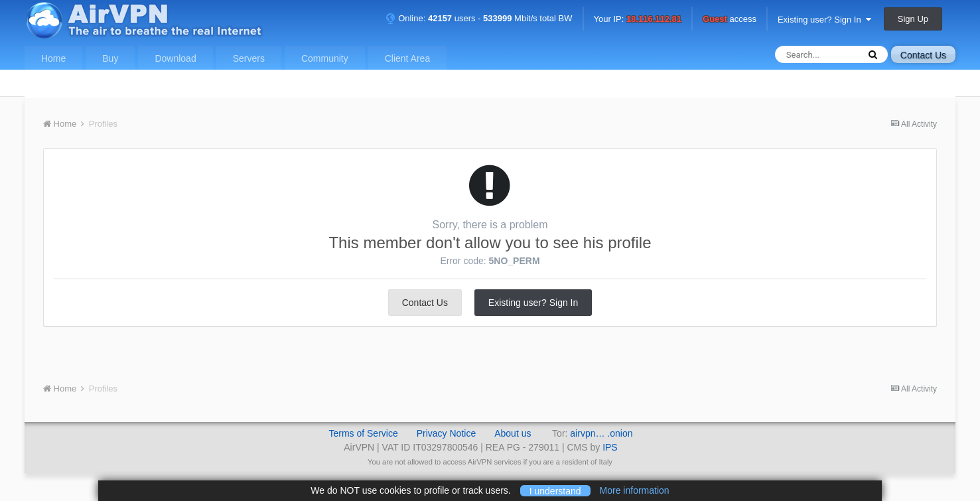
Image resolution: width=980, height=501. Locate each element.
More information (635, 490)
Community (325, 58)
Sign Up (913, 19)
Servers (249, 58)
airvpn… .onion (601, 433)
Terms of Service (363, 433)
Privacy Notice (446, 433)
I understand (555, 490)
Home (53, 58)
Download (175, 58)
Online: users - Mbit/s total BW (479, 18)
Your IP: (638, 20)
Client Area (407, 58)
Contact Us (923, 55)
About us (513, 433)
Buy (110, 58)
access (730, 20)
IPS (610, 447)
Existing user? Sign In (824, 20)
